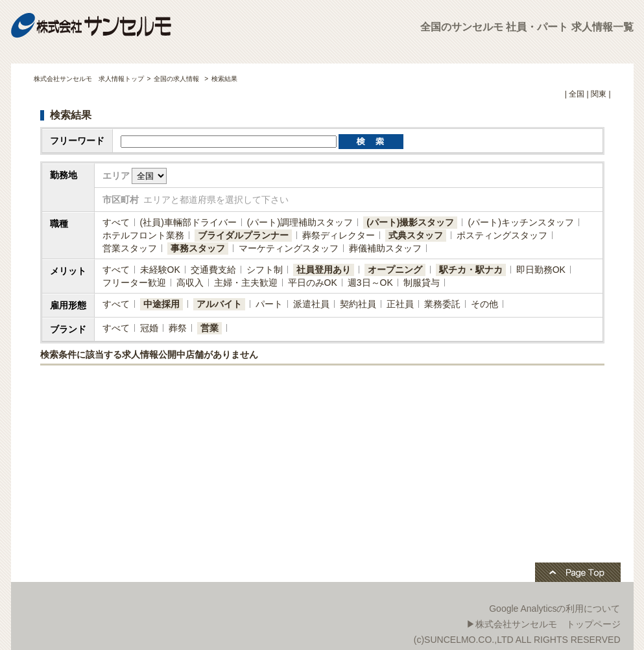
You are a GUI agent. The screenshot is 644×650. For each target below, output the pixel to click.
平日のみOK (313, 283)
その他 (484, 304)
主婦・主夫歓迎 (246, 283)
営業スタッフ (130, 248)
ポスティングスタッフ (502, 235)
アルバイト (219, 304)
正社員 (400, 304)
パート (269, 304)
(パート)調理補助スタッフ (300, 222)
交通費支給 (213, 270)
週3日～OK (370, 283)
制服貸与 (422, 283)
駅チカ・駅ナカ (471, 270)
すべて (116, 222)
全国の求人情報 (177, 79)
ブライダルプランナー (243, 235)
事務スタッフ (198, 248)
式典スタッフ (416, 235)
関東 (599, 94)
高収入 (190, 283)
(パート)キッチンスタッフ (520, 222)
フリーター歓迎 (134, 283)
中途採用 (161, 304)
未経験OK (160, 270)
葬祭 (178, 328)
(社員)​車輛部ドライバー (188, 222)
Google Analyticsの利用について (555, 609)
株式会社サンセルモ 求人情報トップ (89, 79)
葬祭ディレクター (339, 235)
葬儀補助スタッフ (385, 248)
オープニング (395, 270)
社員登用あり (324, 270)
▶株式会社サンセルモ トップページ (543, 624)
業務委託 (442, 304)
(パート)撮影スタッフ (410, 222)
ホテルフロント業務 (143, 235)
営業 (209, 328)
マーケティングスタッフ (289, 248)
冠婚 (149, 328)
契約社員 (358, 304)
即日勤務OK (541, 270)
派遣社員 (311, 304)
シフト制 (265, 270)
